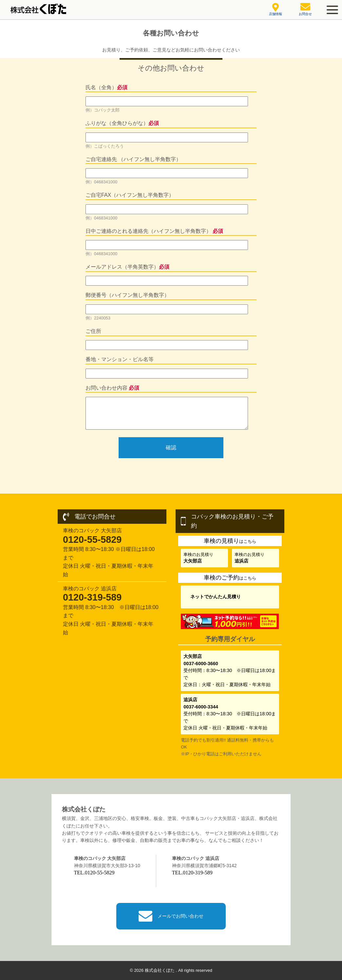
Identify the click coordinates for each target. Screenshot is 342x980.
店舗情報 (275, 10)
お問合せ (305, 9)
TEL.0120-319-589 (192, 873)
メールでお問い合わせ (171, 916)
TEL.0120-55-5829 (94, 873)
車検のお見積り (198, 558)
